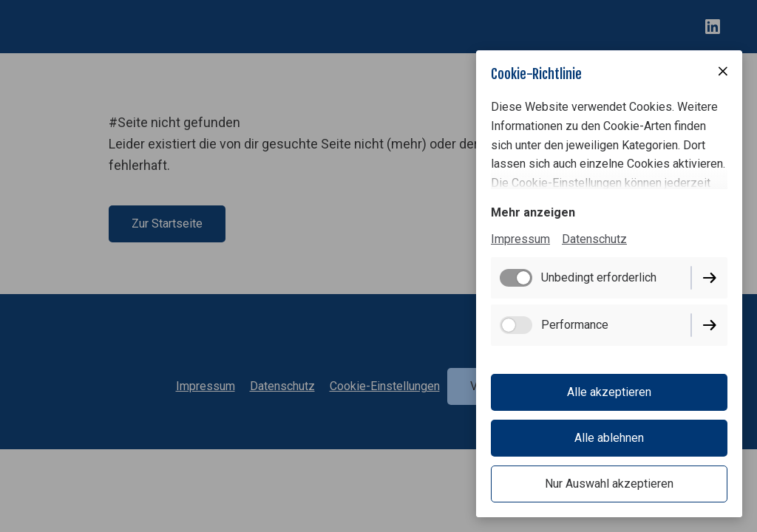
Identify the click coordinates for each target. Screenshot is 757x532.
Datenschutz (594, 239)
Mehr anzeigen (533, 212)
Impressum (520, 239)
